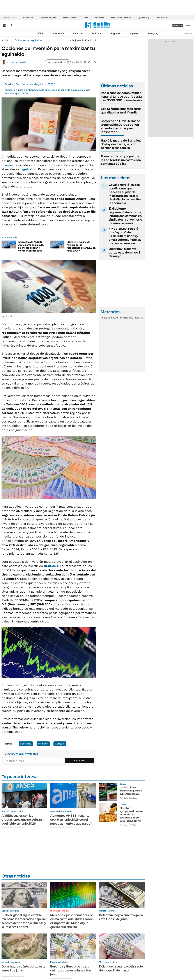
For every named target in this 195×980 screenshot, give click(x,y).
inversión (9, 165)
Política (97, 33)
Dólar (40, 33)
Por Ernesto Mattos (128, 825)
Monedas (105, 318)
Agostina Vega (144, 18)
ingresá (188, 25)
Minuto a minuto (61, 911)
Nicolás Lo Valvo (19, 62)
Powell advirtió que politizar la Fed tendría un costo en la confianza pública (121, 160)
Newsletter (188, 33)
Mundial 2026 (162, 18)
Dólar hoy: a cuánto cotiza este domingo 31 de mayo (125, 252)
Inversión (43, 744)
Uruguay (153, 33)
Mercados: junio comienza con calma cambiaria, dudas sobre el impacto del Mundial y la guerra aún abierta (72, 921)
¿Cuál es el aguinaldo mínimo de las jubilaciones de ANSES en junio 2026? (81, 246)
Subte (85, 18)
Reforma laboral (69, 18)
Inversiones (99, 18)
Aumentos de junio (48, 18)
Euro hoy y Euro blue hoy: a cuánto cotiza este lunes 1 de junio (71, 970)
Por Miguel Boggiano (128, 798)
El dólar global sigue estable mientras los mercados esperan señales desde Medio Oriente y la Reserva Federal (24, 921)
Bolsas (115, 318)
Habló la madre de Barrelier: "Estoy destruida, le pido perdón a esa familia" (121, 144)
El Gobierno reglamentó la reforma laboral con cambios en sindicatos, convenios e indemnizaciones (125, 216)
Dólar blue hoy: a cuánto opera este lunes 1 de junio (121, 917)
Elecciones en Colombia (121, 18)
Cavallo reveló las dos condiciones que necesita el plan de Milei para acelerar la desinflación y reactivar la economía (126, 194)
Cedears (60, 744)
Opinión (135, 33)
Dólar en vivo (27, 18)
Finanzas (78, 33)
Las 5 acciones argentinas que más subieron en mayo (131, 791)
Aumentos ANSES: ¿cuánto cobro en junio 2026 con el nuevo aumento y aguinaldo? (71, 820)
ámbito (5, 40)
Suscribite (80, 761)
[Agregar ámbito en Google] (58, 62)
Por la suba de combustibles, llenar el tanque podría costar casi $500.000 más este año (122, 97)
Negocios (115, 33)
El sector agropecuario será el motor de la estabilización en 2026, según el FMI (131, 814)
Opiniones (20, 40)
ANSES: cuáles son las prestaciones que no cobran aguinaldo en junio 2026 (22, 820)
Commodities (127, 318)
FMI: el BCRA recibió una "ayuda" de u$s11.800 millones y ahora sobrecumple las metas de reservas (125, 236)
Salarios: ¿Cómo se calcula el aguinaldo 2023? (30, 84)
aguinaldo (36, 40)
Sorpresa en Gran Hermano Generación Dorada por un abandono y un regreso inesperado (121, 126)
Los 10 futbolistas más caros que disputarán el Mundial (121, 111)
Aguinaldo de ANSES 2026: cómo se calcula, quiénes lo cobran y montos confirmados (31, 246)
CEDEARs (51, 566)
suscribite (178, 25)
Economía (58, 33)
